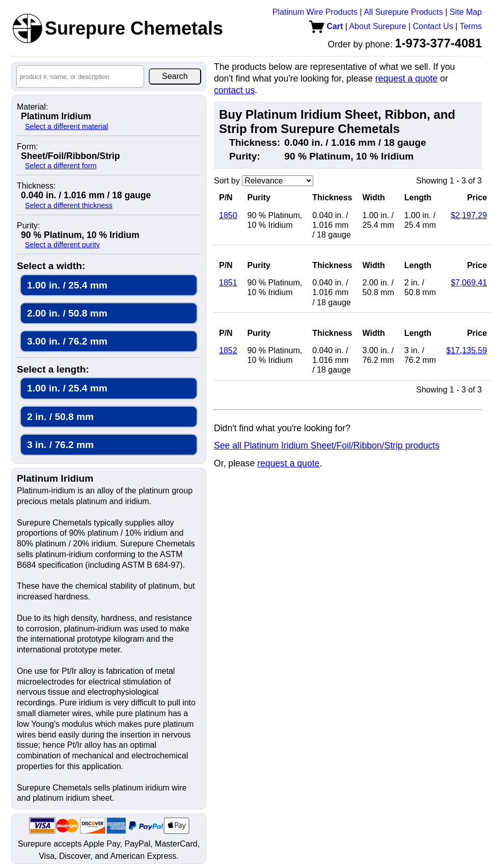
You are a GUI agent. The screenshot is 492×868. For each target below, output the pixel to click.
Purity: (28, 226)
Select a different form (61, 166)
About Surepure (377, 26)
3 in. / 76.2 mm (60, 445)
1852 (228, 350)
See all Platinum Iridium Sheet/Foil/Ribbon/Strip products (327, 445)
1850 (228, 215)
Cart (326, 26)
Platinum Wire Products (315, 12)
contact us (234, 90)
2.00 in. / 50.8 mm (67, 313)
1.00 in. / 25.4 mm (67, 285)
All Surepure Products (403, 12)
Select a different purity (62, 245)
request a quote (406, 78)
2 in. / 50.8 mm (60, 417)
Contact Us (433, 26)
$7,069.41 (469, 283)
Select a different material (66, 126)
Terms (471, 26)
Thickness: (36, 186)
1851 (228, 283)
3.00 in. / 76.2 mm (67, 341)
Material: (32, 107)
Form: (28, 147)
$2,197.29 (469, 215)
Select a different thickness (69, 205)
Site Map (466, 12)
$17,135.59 (467, 350)
